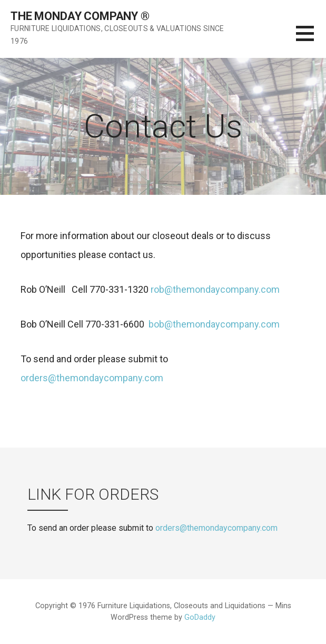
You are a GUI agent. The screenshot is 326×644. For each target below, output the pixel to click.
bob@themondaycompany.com (213, 324)
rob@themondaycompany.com (215, 289)
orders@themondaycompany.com (92, 378)
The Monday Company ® (80, 16)
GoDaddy (200, 617)
